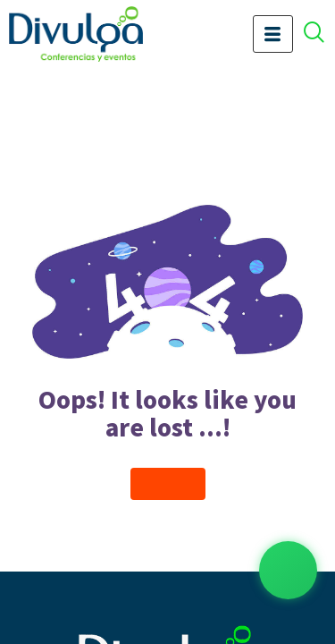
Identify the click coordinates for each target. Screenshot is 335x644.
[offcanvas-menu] (323, 34)
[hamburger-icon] (273, 34)
